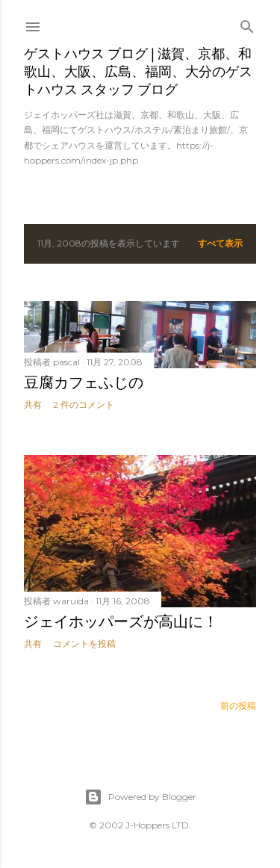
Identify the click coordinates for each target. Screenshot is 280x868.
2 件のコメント (84, 404)
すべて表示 (220, 243)
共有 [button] (33, 404)
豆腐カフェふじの (84, 382)
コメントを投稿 (84, 644)
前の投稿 (238, 706)
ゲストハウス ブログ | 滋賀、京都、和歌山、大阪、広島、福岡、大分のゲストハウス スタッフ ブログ (138, 71)
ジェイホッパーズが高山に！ (121, 621)
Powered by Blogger (140, 797)
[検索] (247, 24)
